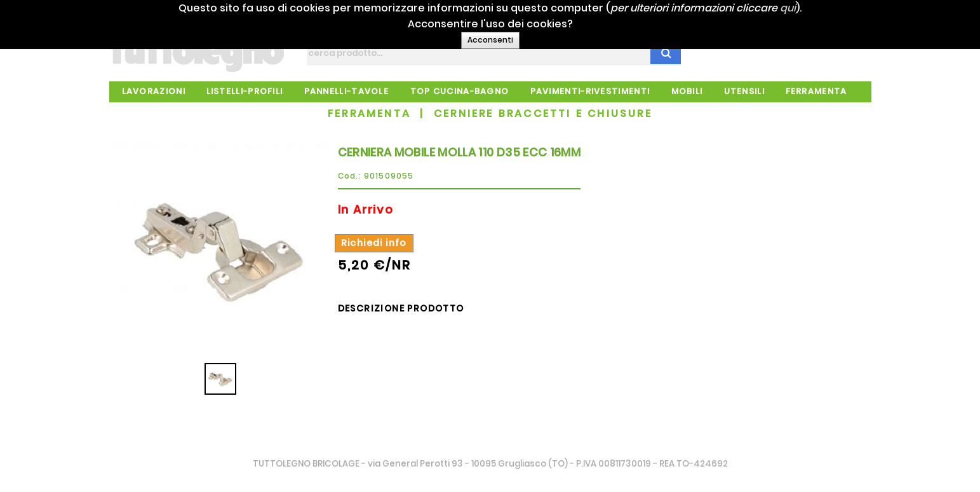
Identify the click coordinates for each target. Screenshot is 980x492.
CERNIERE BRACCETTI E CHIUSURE (543, 113)
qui (809, 8)
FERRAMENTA (369, 113)
